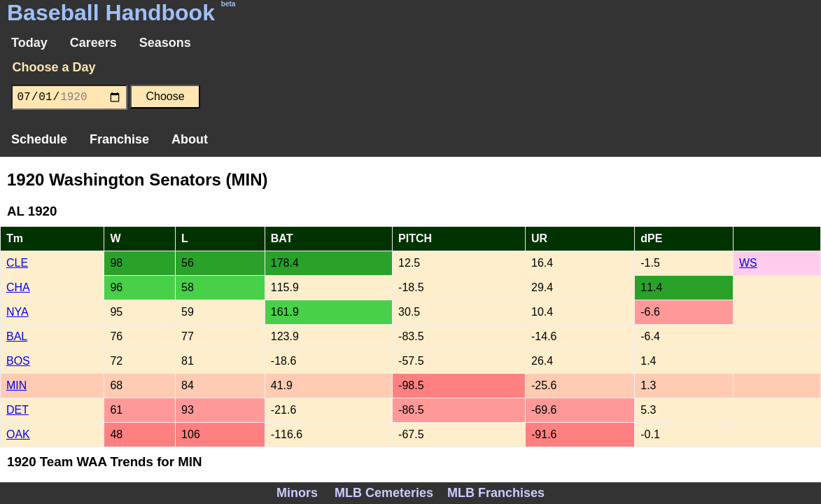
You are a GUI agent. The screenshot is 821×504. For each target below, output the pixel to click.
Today (29, 43)
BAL (17, 336)
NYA (17, 312)
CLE (17, 263)
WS (748, 263)
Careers (93, 43)
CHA (18, 287)
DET (17, 410)
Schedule (39, 139)
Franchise (119, 139)
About (190, 139)
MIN (16, 385)
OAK (18, 434)
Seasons (165, 43)
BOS (18, 361)
